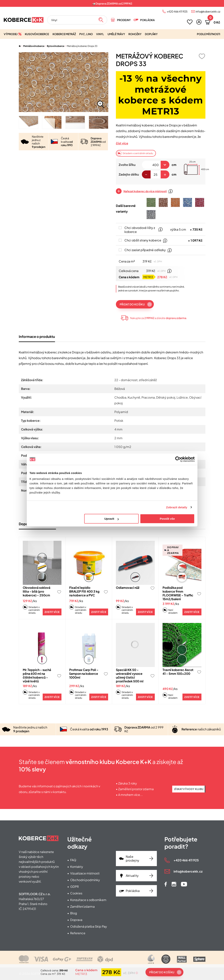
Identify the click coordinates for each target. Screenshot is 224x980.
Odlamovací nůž (128, 588)
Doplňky (151, 34)
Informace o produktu (37, 336)
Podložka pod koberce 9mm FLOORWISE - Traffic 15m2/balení (178, 593)
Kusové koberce (37, 34)
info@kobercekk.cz (208, 11)
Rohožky (135, 34)
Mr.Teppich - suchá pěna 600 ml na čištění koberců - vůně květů (37, 675)
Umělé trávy (116, 34)
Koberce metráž (64, 34)
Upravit (112, 519)
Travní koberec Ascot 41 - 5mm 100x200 (178, 672)
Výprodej (11, 34)
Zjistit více (52, 612)
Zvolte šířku (127, 165)
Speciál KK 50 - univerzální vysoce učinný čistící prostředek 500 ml (130, 675)
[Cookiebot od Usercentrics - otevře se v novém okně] (178, 459)
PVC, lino (86, 34)
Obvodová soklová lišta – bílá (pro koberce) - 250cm (37, 591)
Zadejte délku (129, 174)
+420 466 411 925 (177, 11)
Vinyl (100, 34)
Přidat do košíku (132, 304)
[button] (199, 22)
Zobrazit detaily (177, 507)
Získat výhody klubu (189, 789)
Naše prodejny (133, 858)
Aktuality (132, 876)
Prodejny (124, 20)
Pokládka (147, 20)
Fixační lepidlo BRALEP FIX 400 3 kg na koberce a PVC (84, 591)
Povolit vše (167, 519)
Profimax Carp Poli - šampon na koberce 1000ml (84, 674)
